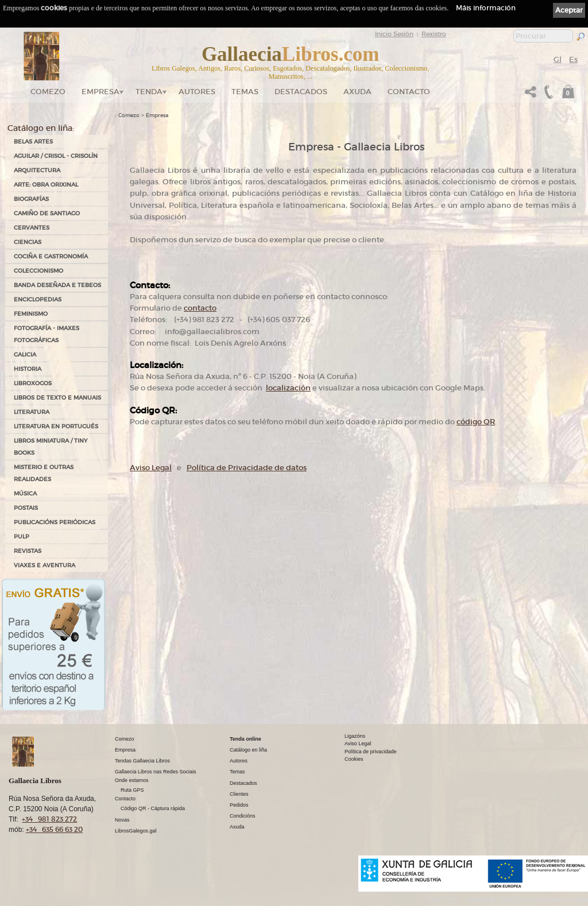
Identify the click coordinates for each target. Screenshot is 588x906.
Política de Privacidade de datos (247, 468)
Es (573, 59)
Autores (197, 92)
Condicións (243, 816)
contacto (200, 308)
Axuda (357, 92)
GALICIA (25, 355)
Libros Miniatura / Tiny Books (51, 447)
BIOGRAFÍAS (31, 199)
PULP (22, 537)
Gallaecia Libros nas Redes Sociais (156, 772)
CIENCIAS (28, 242)
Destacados (243, 783)
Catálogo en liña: (41, 128)
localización (288, 388)
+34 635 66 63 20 (54, 829)
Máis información (486, 8)
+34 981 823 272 (49, 819)
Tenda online (245, 739)
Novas (122, 820)
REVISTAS (28, 551)
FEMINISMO (31, 314)
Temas (245, 92)
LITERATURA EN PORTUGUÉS (56, 426)
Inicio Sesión (394, 34)
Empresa (100, 92)
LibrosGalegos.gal (136, 831)
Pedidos (239, 805)
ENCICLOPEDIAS (38, 299)
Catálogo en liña (248, 750)
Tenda (149, 92)
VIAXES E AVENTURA (45, 565)
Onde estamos (132, 780)
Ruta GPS (132, 790)
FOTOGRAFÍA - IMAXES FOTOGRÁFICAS (47, 334)
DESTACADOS (301, 92)
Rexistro (434, 34)
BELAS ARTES (33, 142)
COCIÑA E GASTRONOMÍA (51, 256)
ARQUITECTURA (37, 170)
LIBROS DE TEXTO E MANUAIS (57, 398)
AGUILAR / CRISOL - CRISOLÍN (56, 156)
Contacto (409, 92)
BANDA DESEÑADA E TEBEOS (57, 285)
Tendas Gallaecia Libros (142, 761)
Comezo (48, 92)
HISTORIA (28, 369)
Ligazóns (355, 736)
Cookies (354, 759)
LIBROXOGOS (33, 383)
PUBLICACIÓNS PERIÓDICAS (55, 522)
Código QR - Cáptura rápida (153, 808)
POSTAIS (26, 508)
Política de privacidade (371, 752)
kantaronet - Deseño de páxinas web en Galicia (528, 899)
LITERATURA (32, 412)
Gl (558, 59)
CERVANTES (32, 228)
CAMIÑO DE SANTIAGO (47, 213)
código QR (476, 422)
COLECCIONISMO (38, 271)
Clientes (239, 794)
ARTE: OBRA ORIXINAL (46, 185)
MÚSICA (25, 493)
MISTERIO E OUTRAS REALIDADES (44, 473)
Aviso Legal (151, 468)
